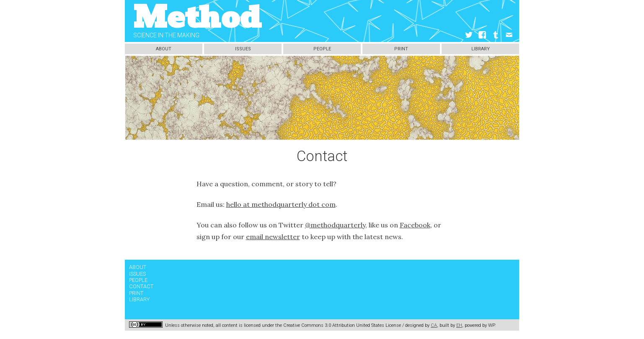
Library (481, 49)
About (164, 49)
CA (434, 325)
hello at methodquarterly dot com (281, 204)
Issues (243, 49)
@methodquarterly (335, 225)
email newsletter (273, 237)
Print (401, 49)
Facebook (415, 225)
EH (459, 325)
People (322, 49)
